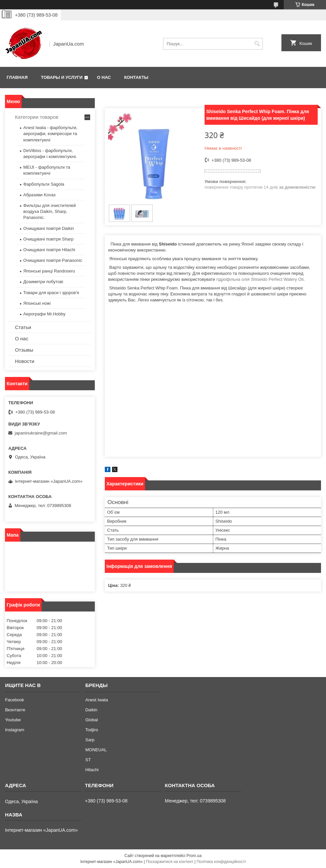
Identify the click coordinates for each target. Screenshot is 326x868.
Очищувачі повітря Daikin (49, 228)
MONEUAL (96, 750)
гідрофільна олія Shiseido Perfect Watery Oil (260, 279)
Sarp (90, 740)
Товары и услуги (62, 77)
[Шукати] (257, 44)
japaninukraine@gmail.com (41, 433)
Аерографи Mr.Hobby (44, 314)
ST (88, 760)
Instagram (15, 730)
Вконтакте (15, 710)
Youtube (13, 720)
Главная (17, 77)
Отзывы (24, 350)
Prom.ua (194, 856)
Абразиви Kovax (40, 195)
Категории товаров (37, 117)
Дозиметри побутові (43, 282)
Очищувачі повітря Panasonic (53, 260)
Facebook (14, 700)
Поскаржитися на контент (170, 862)
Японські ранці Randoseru (49, 271)
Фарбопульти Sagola (44, 184)
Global (91, 720)
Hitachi (92, 770)
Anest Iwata (96, 700)
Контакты (136, 77)
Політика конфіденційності (221, 862)
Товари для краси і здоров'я (51, 293)
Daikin (91, 710)
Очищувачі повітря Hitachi (49, 250)
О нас (104, 77)
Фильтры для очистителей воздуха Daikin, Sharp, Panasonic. (50, 211)
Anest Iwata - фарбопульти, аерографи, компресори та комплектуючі (50, 134)
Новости (25, 361)
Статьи (23, 327)
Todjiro (91, 730)
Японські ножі (37, 303)
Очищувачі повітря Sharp (48, 239)
